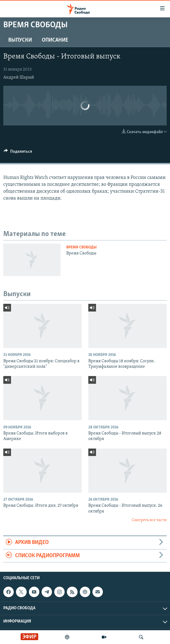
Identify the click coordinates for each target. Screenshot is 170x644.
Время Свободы (81, 247)
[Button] (18, 153)
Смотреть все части (149, 520)
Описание (55, 40)
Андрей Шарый (19, 77)
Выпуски (20, 40)
